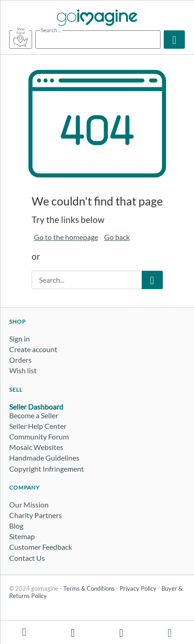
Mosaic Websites (36, 447)
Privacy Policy (138, 588)
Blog (16, 526)
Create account (33, 349)
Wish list (23, 370)
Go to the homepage (66, 237)
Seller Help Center (38, 426)
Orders (20, 360)
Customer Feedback (41, 547)
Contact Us (27, 558)
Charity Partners (36, 515)
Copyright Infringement (47, 469)
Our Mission (29, 504)
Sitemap (22, 536)
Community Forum (39, 436)
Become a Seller (34, 415)
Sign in (19, 339)
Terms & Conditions (89, 588)
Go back (117, 237)
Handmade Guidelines (44, 458)
